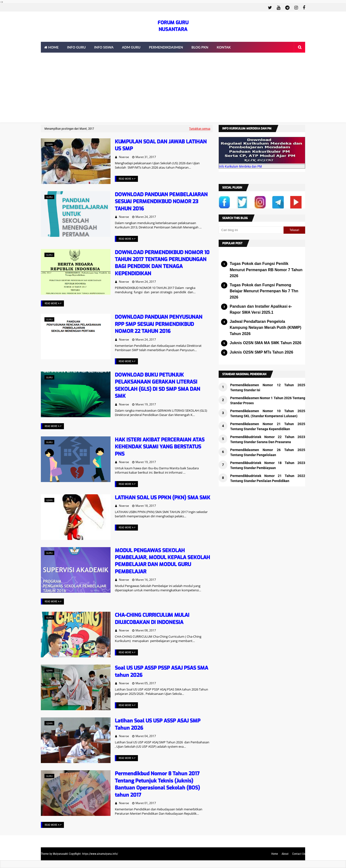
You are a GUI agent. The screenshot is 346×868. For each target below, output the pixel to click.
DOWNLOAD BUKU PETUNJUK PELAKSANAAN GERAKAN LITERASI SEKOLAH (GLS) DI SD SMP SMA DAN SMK (158, 385)
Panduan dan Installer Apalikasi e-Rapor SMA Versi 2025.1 (261, 309)
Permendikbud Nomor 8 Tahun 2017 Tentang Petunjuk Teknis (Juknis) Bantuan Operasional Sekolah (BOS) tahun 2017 (157, 784)
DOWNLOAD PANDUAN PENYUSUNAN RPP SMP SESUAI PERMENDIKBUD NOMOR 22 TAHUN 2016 (159, 324)
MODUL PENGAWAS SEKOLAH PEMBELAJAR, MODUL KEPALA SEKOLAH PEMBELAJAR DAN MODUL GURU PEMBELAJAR (162, 561)
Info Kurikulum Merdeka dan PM (240, 166)
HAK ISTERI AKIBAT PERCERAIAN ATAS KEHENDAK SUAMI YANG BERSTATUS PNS (160, 447)
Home (275, 854)
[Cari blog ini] (251, 230)
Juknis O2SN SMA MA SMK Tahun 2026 (266, 343)
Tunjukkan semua (200, 129)
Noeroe (124, 157)
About (285, 854)
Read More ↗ (127, 179)
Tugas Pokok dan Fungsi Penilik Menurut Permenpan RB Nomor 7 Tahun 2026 (266, 270)
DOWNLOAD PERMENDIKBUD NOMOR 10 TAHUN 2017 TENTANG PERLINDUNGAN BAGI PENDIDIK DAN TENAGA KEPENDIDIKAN (162, 263)
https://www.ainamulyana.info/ (100, 854)
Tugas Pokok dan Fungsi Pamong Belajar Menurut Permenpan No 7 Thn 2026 (264, 291)
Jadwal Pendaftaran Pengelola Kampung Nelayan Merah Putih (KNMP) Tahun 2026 (266, 328)
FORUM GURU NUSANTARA (173, 26)
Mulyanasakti (61, 854)
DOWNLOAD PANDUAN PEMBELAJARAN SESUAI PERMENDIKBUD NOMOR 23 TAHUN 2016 (161, 202)
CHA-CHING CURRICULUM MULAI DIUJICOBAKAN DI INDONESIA (152, 619)
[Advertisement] (173, 89)
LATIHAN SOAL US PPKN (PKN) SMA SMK (163, 498)
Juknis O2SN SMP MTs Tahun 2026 (261, 352)
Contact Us (299, 854)
